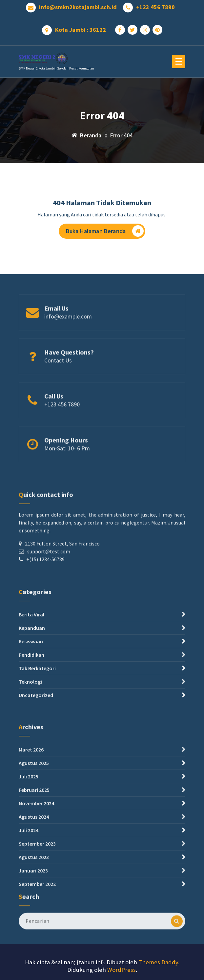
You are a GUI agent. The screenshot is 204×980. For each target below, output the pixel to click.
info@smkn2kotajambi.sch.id (78, 5)
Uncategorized (36, 759)
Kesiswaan (31, 705)
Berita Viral (31, 678)
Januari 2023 (33, 965)
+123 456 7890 (155, 5)
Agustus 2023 (34, 951)
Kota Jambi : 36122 (81, 28)
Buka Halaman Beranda (105, 233)
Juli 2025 (29, 871)
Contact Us (58, 380)
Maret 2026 (31, 844)
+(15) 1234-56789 (45, 603)
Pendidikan (31, 719)
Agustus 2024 (34, 911)
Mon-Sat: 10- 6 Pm (67, 468)
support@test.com (49, 595)
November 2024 (36, 898)
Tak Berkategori (37, 732)
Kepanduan (32, 692)
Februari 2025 (34, 884)
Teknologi (30, 746)
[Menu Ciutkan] (179, 62)
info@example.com (68, 337)
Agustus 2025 (34, 857)
